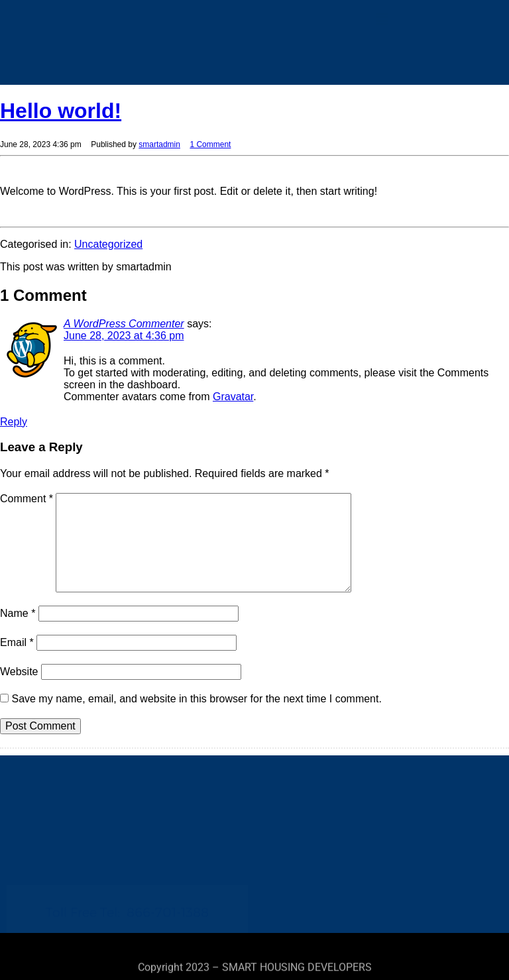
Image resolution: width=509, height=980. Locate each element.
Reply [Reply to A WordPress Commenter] (14, 422)
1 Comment (210, 144)
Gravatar (233, 397)
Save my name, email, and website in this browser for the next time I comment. (196, 699)
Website (19, 672)
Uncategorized (108, 244)
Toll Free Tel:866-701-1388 (127, 871)
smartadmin (159, 144)
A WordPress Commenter (124, 324)
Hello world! (61, 111)
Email (17, 642)
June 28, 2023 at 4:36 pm (124, 336)
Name (18, 613)
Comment (27, 499)
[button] (382, 19)
